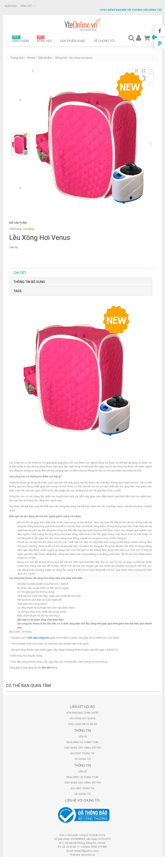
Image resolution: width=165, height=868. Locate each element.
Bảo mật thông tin (82, 753)
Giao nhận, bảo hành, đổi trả (83, 748)
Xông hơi (44, 39)
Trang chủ (17, 58)
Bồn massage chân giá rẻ (82, 713)
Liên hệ (83, 737)
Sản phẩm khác (73, 41)
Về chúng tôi (104, 41)
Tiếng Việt (28, 6)
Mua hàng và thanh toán (82, 742)
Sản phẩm (20, 39)
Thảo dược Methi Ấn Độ (82, 724)
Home (31, 58)
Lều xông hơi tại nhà (82, 718)
